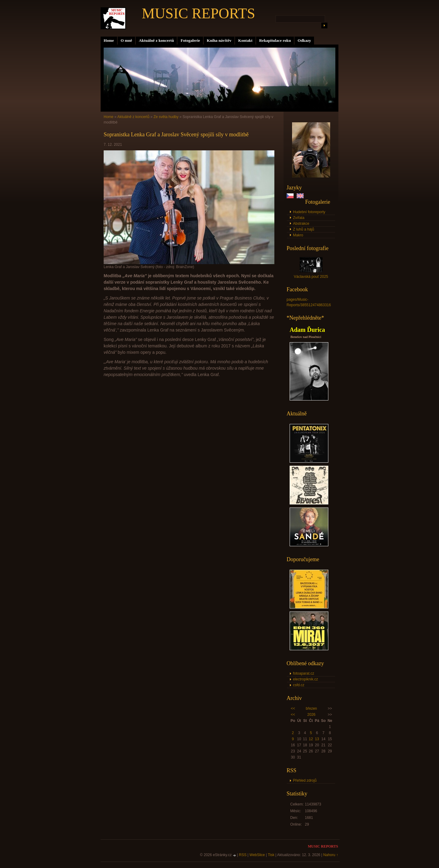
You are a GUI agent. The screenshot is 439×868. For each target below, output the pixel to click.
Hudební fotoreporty (309, 212)
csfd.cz (299, 685)
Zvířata (299, 218)
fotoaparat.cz (303, 673)
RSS (243, 855)
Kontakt (245, 40)
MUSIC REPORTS (198, 13)
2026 (311, 715)
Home (109, 40)
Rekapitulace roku (275, 40)
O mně (127, 40)
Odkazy (304, 40)
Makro (298, 235)
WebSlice (257, 855)
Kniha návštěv (219, 40)
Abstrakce (301, 224)
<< (293, 708)
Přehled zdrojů (305, 780)
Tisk (271, 855)
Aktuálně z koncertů (156, 40)
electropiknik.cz (305, 679)
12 (311, 739)
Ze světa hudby (166, 117)
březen (311, 708)
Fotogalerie (190, 40)
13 (317, 739)
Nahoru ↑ (331, 855)
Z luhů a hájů (303, 229)
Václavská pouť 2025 (311, 277)
